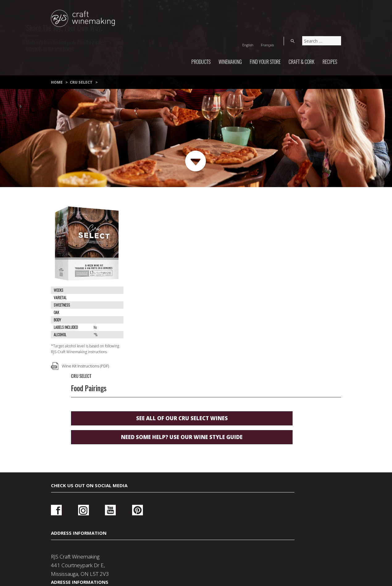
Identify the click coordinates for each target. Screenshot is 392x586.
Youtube (98, 437)
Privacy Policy (141, 536)
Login (285, 439)
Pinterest (119, 437)
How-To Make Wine (236, 545)
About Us (253, 536)
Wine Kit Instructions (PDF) (85, 366)
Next (196, 161)
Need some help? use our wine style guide (219, 273)
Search (335, 10)
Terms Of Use (201, 536)
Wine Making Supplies (161, 545)
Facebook (56, 437)
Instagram (77, 437)
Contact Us (83, 536)
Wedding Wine (308, 536)
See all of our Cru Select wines (219, 254)
